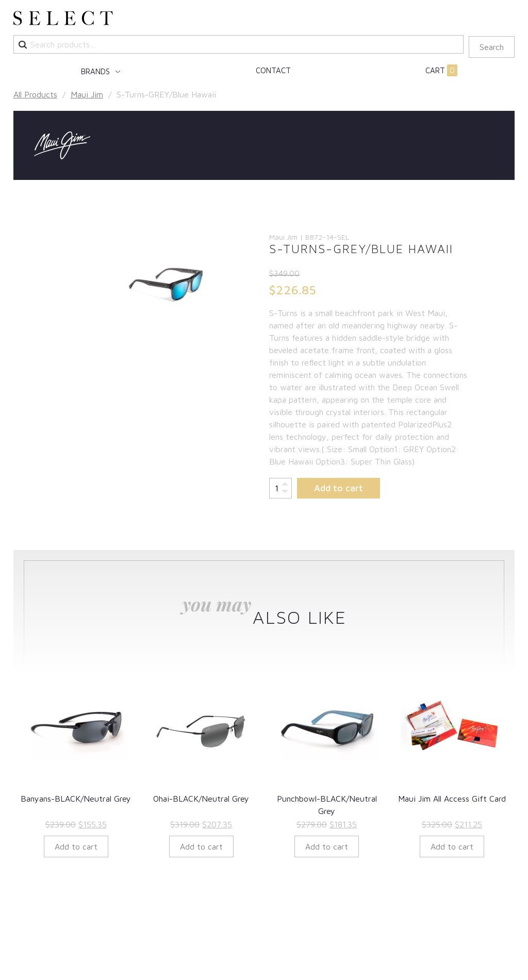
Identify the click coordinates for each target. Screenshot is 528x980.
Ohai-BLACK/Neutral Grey (201, 799)
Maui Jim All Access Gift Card (452, 799)
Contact (273, 70)
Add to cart (339, 488)
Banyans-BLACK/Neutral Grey (76, 799)
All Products (35, 94)
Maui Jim (87, 94)
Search (492, 47)
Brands (96, 71)
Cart (441, 71)
